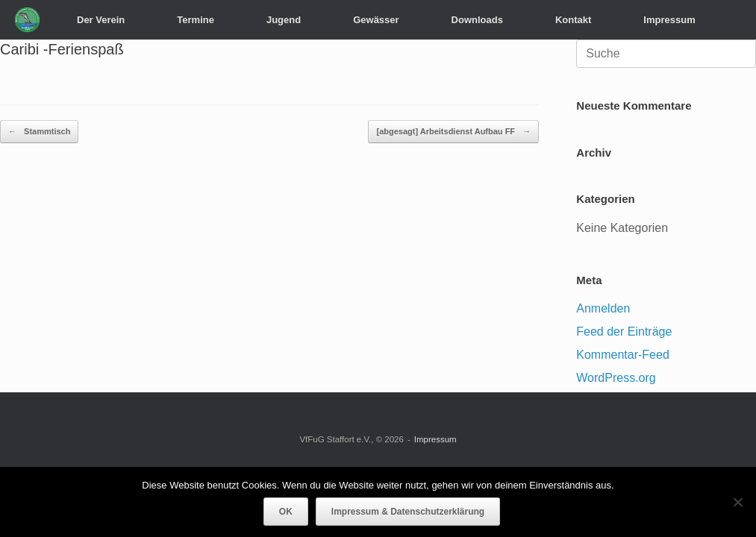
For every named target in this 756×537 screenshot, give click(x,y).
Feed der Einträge (624, 332)
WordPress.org (616, 378)
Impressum (669, 20)
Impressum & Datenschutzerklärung (408, 512)
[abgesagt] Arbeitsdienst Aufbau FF (453, 132)
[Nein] (737, 502)
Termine (196, 20)
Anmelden (603, 308)
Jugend (284, 20)
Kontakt (573, 20)
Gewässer (376, 20)
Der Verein (101, 20)
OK (286, 512)
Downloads (477, 20)
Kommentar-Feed (623, 355)
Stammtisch (39, 132)
